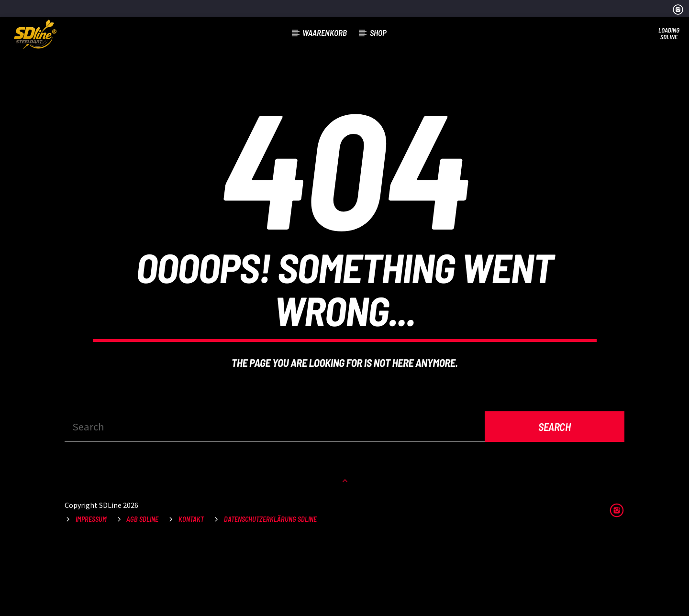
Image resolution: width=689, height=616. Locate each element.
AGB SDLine (142, 592)
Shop (378, 33)
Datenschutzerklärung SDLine (270, 592)
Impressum (91, 592)
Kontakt (191, 592)
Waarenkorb (325, 33)
